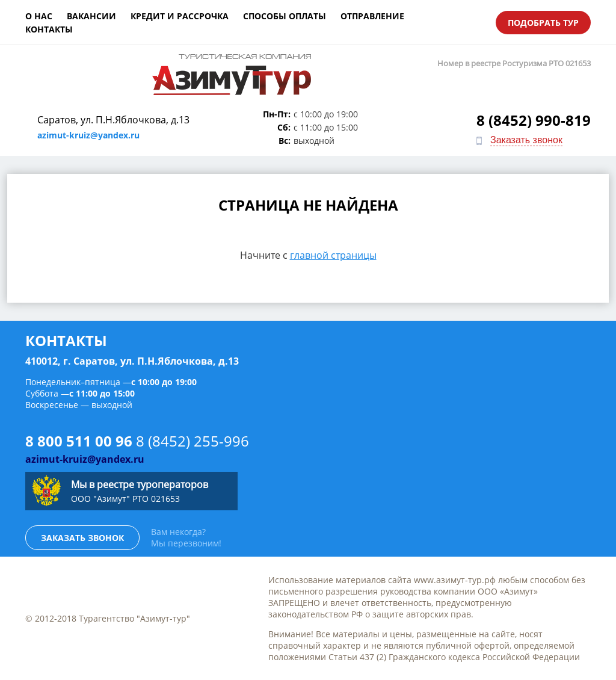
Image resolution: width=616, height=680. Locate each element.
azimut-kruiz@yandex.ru (88, 135)
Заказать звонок (526, 140)
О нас (39, 16)
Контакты (49, 29)
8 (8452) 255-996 (192, 441)
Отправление (372, 16)
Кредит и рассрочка (180, 16)
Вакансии (91, 16)
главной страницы (333, 255)
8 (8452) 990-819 (534, 120)
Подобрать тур (543, 23)
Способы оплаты (285, 16)
